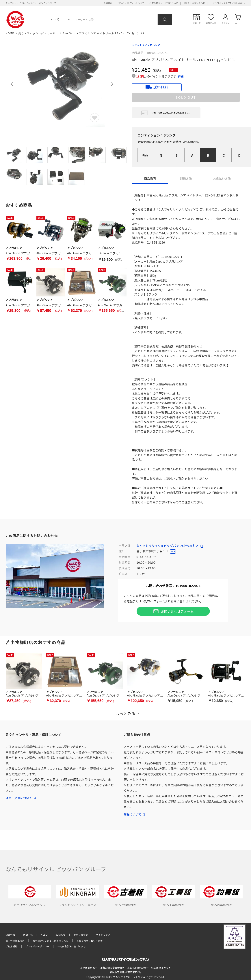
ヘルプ (44, 935)
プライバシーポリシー (38, 946)
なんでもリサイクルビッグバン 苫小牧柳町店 (170, 546)
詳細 (181, 76)
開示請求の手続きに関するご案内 (51, 940)
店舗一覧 (28, 935)
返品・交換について (21, 796)
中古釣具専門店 (222, 896)
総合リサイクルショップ (30, 896)
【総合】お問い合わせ (194, 3)
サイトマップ (103, 935)
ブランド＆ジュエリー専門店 (78, 896)
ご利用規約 (12, 946)
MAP (173, 552)
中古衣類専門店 (126, 896)
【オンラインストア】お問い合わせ (228, 3)
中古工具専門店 (174, 896)
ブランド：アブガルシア (146, 45)
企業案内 (108, 3)
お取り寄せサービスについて (164, 3)
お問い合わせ (81, 935)
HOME (10, 33)
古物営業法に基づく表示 (90, 940)
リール (52, 33)
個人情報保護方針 (15, 940)
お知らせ (61, 935)
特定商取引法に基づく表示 (72, 946)
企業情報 (10, 935)
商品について (135, 812)
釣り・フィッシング (31, 33)
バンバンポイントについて (131, 3)
